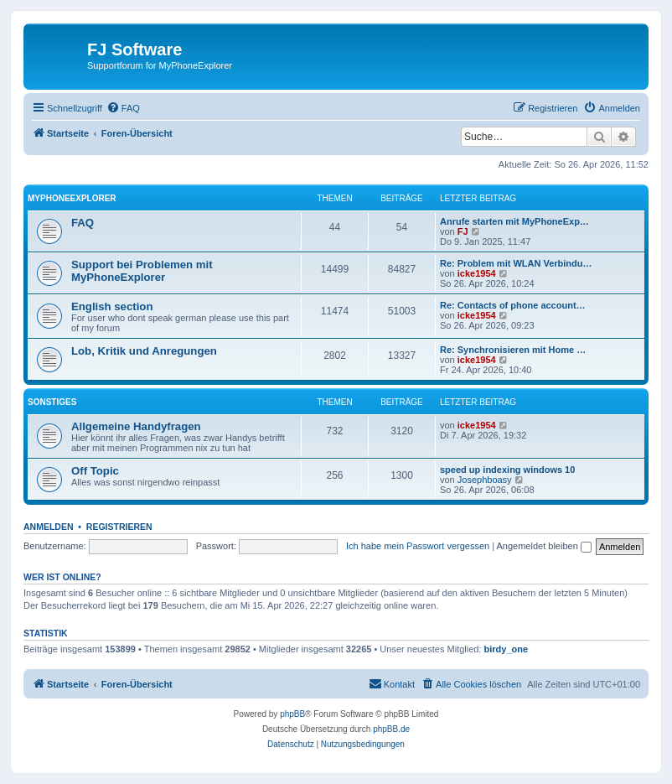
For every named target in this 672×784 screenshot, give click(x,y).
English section (112, 306)
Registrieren (119, 527)
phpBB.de (391, 729)
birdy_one (507, 649)
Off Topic (95, 471)
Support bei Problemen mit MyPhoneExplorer (142, 271)
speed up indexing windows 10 (507, 470)
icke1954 (477, 273)
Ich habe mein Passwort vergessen (418, 546)
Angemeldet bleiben (544, 546)
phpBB (292, 714)
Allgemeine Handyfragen (136, 426)
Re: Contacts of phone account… (513, 305)
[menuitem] (123, 108)
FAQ (83, 223)
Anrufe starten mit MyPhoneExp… (514, 221)
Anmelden (49, 527)
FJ (463, 231)
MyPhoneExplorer (72, 198)
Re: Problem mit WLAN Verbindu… (516, 263)
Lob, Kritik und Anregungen (144, 351)
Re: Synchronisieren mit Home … (513, 350)
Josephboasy (485, 480)
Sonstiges (52, 402)
